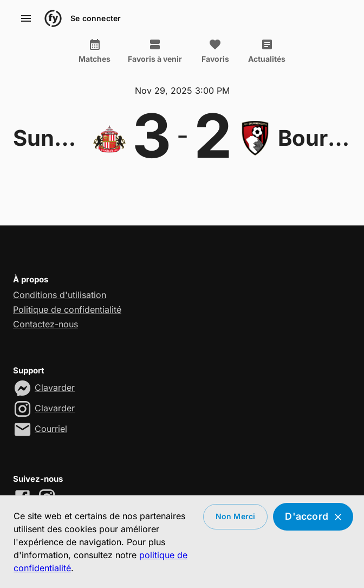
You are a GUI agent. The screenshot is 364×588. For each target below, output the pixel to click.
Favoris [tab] (215, 51)
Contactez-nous (45, 324)
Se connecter (96, 19)
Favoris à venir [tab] (155, 51)
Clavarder (55, 387)
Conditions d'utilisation (60, 295)
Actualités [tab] (267, 51)
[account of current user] (26, 18)
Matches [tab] (95, 51)
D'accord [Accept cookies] (313, 517)
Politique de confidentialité (67, 309)
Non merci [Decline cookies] (236, 517)
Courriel (51, 429)
